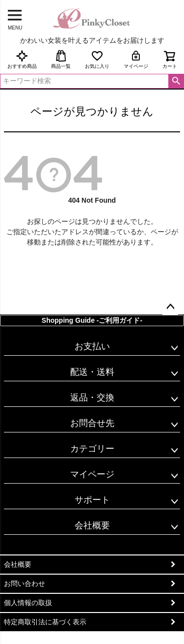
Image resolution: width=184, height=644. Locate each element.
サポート (92, 500)
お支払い (92, 346)
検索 (176, 81)
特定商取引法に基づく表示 (45, 622)
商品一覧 (61, 59)
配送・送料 (92, 372)
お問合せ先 (92, 423)
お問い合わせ (25, 583)
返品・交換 (92, 398)
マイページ (136, 59)
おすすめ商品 (22, 59)
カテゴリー (92, 449)
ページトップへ (170, 307)
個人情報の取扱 (28, 603)
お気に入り (97, 59)
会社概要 (92, 525)
